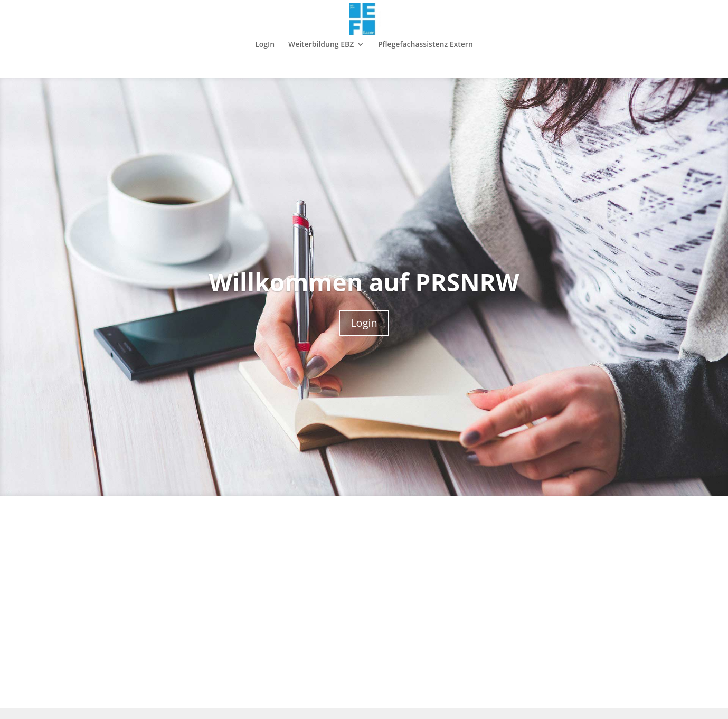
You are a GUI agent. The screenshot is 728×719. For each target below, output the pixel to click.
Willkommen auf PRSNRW (364, 282)
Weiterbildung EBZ (321, 45)
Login (364, 323)
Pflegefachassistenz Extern (426, 45)
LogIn (265, 45)
